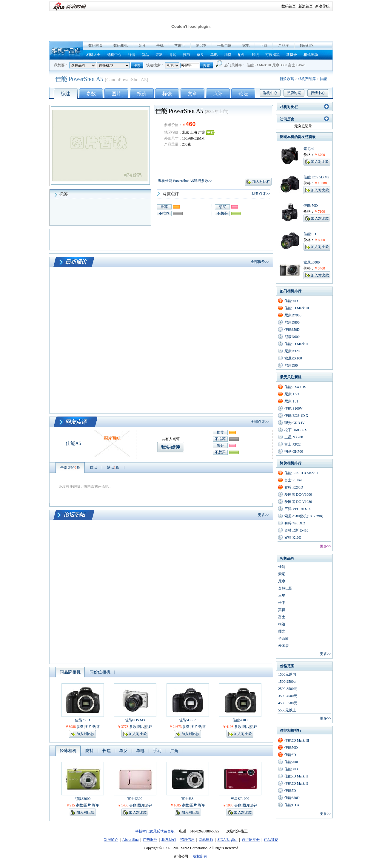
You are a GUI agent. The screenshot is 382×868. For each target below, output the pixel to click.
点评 (218, 94)
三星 (282, 595)
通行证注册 (251, 840)
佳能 (323, 79)
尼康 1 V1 (292, 394)
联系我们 (169, 840)
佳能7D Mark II (296, 776)
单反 (200, 55)
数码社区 (307, 45)
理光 (282, 631)
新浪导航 (322, 6)
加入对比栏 (261, 182)
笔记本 (201, 45)
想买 (222, 207)
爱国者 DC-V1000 (298, 495)
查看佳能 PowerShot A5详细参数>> (185, 181)
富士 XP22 (292, 444)
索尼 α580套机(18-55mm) (304, 516)
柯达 (282, 624)
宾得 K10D (293, 538)
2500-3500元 (288, 689)
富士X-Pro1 (297, 65)
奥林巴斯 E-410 (296, 530)
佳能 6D (310, 234)
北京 (186, 132)
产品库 (284, 45)
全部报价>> (260, 262)
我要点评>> (261, 194)
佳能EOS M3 (135, 720)
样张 (167, 94)
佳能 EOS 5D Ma (316, 177)
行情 (132, 55)
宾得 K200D (294, 487)
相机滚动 (311, 55)
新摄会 (292, 55)
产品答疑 (271, 840)
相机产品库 (66, 51)
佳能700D (292, 762)
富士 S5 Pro (293, 480)
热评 (96, 727)
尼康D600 (292, 337)
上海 (194, 132)
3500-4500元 (288, 696)
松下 (282, 603)
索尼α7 (309, 149)
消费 (228, 55)
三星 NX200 (294, 437)
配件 (241, 55)
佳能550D (292, 798)
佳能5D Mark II (296, 344)
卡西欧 (284, 639)
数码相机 (121, 45)
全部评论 (70, 468)
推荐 (164, 207)
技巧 (187, 55)
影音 (142, 45)
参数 (91, 94)
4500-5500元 (288, 703)
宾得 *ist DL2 (295, 523)
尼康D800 (280, 65)
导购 (173, 55)
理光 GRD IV (295, 423)
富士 (282, 617)
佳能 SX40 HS (295, 387)
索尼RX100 (293, 358)
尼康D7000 (293, 315)
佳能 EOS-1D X (296, 416)
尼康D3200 (293, 351)
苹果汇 (180, 45)
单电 (214, 55)
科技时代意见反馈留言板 (155, 831)
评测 (159, 55)
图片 (116, 94)
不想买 (222, 213)
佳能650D (292, 330)
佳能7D (290, 791)
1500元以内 (287, 674)
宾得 (282, 610)
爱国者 (284, 646)
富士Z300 (135, 799)
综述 (66, 94)
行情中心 (318, 93)
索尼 (282, 574)
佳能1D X (292, 805)
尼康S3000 (83, 799)
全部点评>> (260, 422)
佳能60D (291, 301)
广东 (202, 132)
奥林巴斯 (285, 588)
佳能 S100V (293, 408)
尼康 (282, 581)
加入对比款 (85, 734)
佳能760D (240, 720)
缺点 (113, 467)
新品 (145, 55)
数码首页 (289, 6)
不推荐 (164, 213)
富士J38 (188, 799)
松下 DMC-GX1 (297, 430)
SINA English (227, 840)
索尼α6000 (312, 262)
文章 (192, 94)
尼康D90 (291, 365)
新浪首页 (306, 6)
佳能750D (83, 720)
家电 (246, 45)
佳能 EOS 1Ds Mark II (301, 473)
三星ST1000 (240, 799)
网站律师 (206, 840)
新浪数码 (287, 79)
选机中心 (114, 55)
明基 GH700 (294, 451)
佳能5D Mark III (259, 65)
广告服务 (150, 840)
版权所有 (200, 856)
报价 (142, 94)
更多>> (264, 515)
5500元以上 (287, 710)
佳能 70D (311, 206)
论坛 (243, 94)
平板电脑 (224, 45)
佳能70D (291, 748)
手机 (160, 45)
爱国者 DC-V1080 (298, 502)
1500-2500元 (288, 682)
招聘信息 (187, 840)
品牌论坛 (294, 93)
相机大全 (93, 55)
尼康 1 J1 (291, 401)
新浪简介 (111, 840)
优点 (93, 467)
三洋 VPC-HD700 (298, 509)
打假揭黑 (272, 55)
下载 (264, 45)
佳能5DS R (187, 720)
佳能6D (290, 755)
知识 (255, 55)
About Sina (130, 840)
